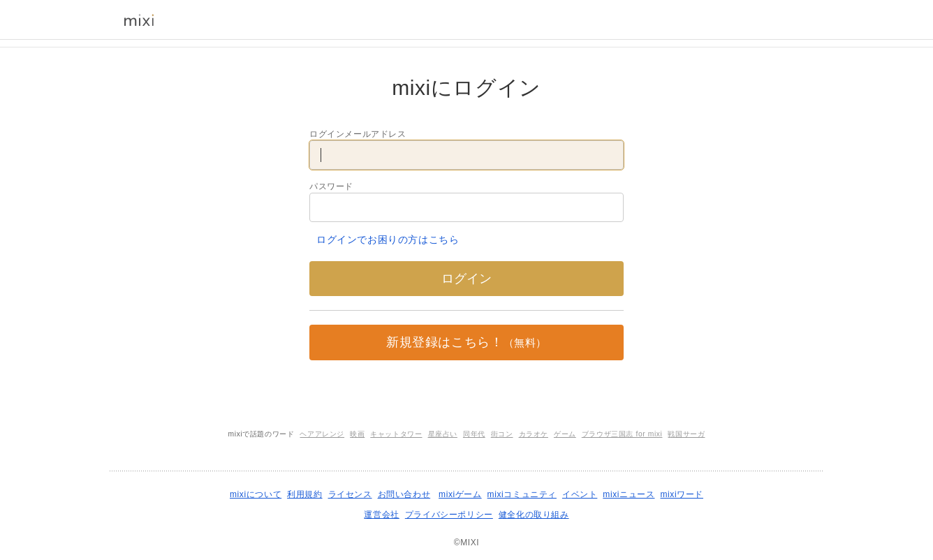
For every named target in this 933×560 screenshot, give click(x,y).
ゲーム (565, 434)
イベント (580, 494)
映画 (357, 434)
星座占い (443, 434)
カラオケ (534, 434)
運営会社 (381, 515)
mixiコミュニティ (522, 494)
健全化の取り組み (534, 515)
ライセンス (350, 494)
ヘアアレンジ (322, 434)
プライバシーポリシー (449, 515)
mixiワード (682, 494)
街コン (502, 434)
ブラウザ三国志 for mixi (622, 434)
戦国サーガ (686, 434)
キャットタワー (396, 434)
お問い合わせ (404, 494)
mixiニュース (629, 494)
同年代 (474, 434)
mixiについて (256, 494)
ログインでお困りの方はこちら (388, 240)
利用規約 (304, 494)
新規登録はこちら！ (466, 342)
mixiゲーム (460, 494)
